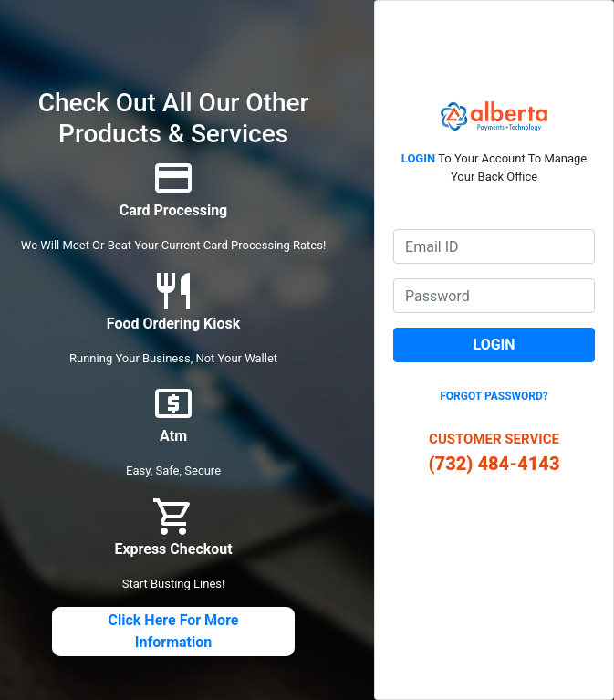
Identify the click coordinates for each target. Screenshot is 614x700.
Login (494, 345)
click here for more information (174, 631)
